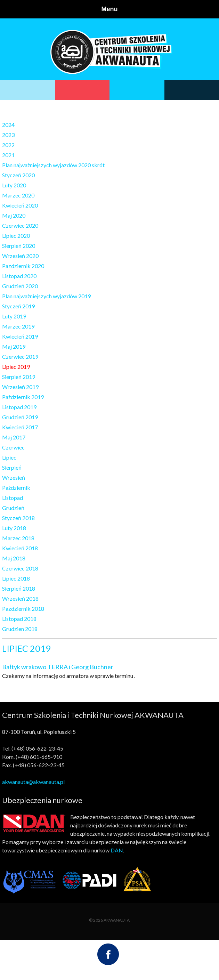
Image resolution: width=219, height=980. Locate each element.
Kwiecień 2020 (20, 205)
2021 (8, 155)
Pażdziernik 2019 (23, 397)
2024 (8, 125)
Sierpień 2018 (19, 588)
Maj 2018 (14, 558)
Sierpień (12, 467)
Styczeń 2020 (18, 175)
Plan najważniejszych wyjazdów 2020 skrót (53, 165)
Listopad (13, 498)
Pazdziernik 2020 (23, 266)
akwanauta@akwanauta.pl (33, 782)
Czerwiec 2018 (20, 568)
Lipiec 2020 (16, 236)
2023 (8, 135)
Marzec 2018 (18, 538)
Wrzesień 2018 (20, 598)
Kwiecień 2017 (20, 427)
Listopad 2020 (19, 276)
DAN (117, 850)
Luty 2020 (14, 185)
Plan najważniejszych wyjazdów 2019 (46, 296)
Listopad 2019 (19, 407)
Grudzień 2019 (20, 417)
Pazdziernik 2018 (23, 609)
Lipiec (9, 457)
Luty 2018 (14, 528)
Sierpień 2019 (19, 377)
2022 (8, 145)
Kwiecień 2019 (20, 336)
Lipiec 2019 (16, 367)
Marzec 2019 (18, 326)
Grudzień (13, 508)
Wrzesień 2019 (20, 387)
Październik (16, 488)
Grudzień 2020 (20, 286)
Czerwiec (13, 447)
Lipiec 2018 (16, 578)
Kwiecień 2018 (20, 548)
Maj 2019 (14, 346)
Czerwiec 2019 (20, 357)
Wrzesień (14, 477)
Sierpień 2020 (19, 246)
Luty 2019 (14, 316)
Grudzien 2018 (20, 629)
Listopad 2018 (19, 619)
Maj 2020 (14, 215)
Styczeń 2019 (18, 306)
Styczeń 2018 (18, 518)
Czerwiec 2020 (20, 225)
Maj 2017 (14, 437)
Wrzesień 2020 (20, 256)
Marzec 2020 (18, 195)
